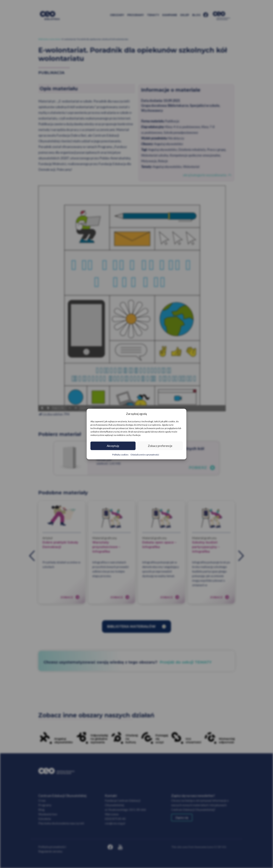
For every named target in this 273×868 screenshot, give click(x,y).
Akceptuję (113, 446)
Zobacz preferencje (160, 446)
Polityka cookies (120, 454)
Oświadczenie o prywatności (145, 454)
